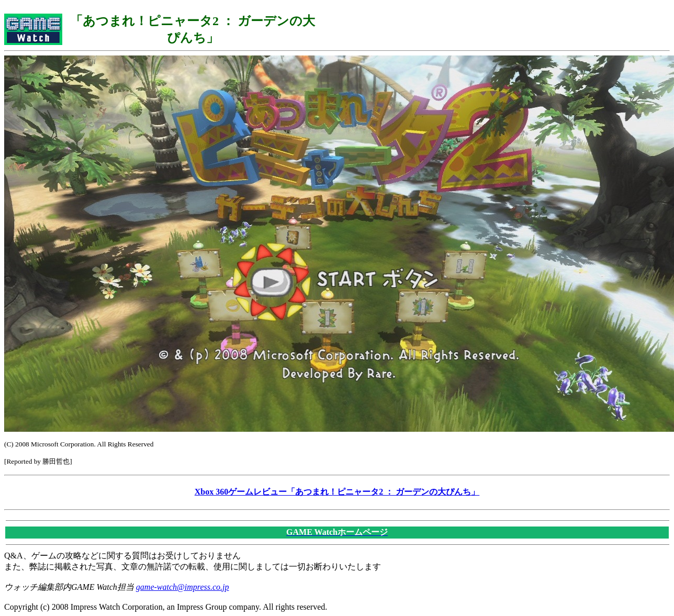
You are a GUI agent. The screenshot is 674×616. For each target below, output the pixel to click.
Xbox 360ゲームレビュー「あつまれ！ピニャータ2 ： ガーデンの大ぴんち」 (337, 492)
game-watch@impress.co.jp (183, 587)
